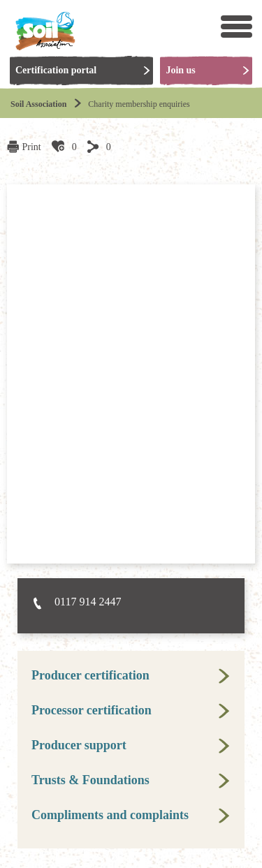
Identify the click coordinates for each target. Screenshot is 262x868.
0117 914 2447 (88, 602)
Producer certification (90, 675)
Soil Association (38, 104)
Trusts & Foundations (90, 780)
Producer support (79, 745)
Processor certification (92, 710)
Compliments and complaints (110, 815)
